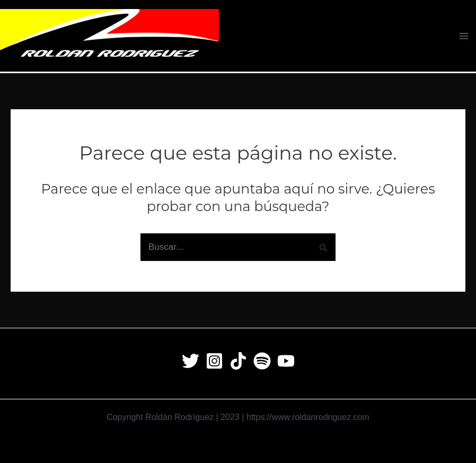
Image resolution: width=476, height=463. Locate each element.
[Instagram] (214, 361)
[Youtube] (286, 361)
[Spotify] (262, 361)
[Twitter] (191, 361)
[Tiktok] (238, 361)
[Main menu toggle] (464, 36)
